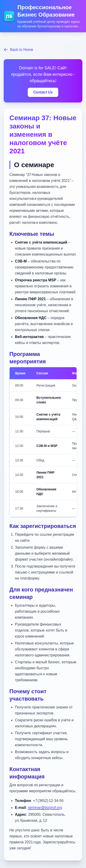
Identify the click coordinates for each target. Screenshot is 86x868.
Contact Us (43, 92)
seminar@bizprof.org (45, 808)
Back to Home (18, 50)
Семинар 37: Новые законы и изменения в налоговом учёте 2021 (43, 134)
